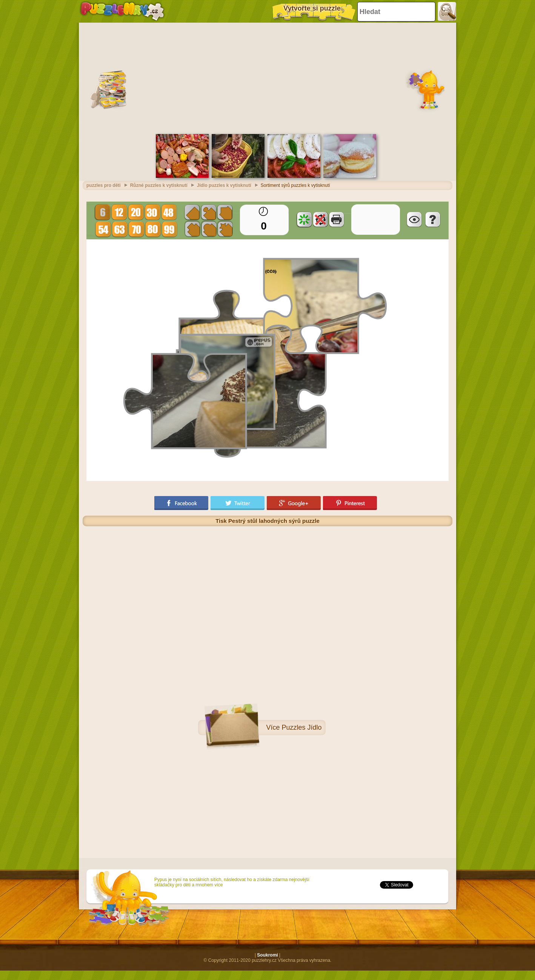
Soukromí (267, 955)
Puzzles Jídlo (301, 727)
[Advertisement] (268, 77)
